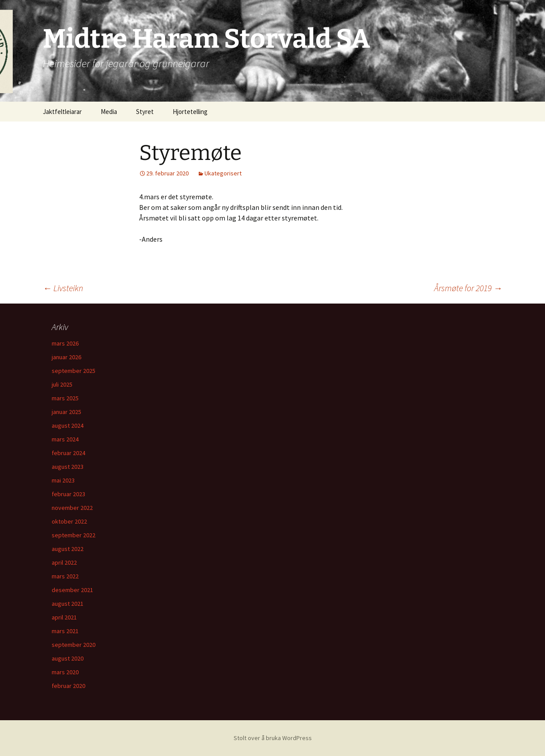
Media (109, 112)
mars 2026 (65, 343)
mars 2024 (65, 439)
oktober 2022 (69, 521)
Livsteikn (63, 288)
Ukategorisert (223, 173)
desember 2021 (72, 590)
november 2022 (72, 508)
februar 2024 (68, 453)
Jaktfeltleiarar (62, 112)
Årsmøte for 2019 (468, 288)
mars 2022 (65, 576)
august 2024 (68, 425)
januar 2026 (66, 357)
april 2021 (64, 617)
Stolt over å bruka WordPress (273, 738)
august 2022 (68, 549)
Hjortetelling (190, 112)
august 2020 (68, 658)
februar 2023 (68, 494)
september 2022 (74, 535)
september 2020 (74, 645)
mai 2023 (63, 480)
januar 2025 (66, 412)
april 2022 (64, 562)
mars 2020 (65, 672)
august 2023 (68, 467)
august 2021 (68, 604)
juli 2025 (62, 384)
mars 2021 (65, 631)
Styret (145, 112)
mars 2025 (65, 398)
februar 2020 (68, 686)
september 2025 (74, 371)
